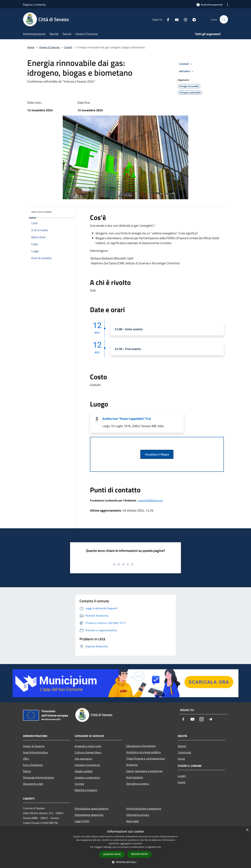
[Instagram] (184, 19)
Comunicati (185, 752)
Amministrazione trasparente (144, 809)
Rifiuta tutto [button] (140, 854)
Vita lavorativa (83, 759)
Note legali (133, 821)
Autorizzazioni (135, 777)
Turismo (79, 784)
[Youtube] (175, 19)
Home (31, 47)
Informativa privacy (138, 815)
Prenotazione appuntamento (92, 809)
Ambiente (132, 765)
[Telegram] (193, 19)
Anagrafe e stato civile (88, 746)
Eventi (68, 47)
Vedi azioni (187, 71)
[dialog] (125, 847)
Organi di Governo (34, 746)
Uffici (26, 759)
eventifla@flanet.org (150, 500)
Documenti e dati (33, 784)
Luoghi (182, 776)
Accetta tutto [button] (112, 854)
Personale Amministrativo (38, 777)
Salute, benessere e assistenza (144, 771)
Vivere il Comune (50, 47)
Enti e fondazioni (33, 765)
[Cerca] (224, 19)
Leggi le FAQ (82, 821)
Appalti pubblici (84, 771)
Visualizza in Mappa (157, 454)
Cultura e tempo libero (88, 752)
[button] (125, 862)
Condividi (186, 64)
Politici (27, 771)
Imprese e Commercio (87, 765)
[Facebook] (167, 19)
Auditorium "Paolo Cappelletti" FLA (127, 419)
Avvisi (181, 759)
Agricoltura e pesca (138, 784)
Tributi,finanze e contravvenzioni (146, 758)
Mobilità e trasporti (86, 790)
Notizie (182, 746)
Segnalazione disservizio (89, 815)
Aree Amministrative (35, 752)
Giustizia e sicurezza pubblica (143, 752)
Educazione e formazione (141, 746)
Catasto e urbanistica (87, 777)
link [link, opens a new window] (159, 847)
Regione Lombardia (34, 5)
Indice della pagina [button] (41, 212)
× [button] (247, 830)
